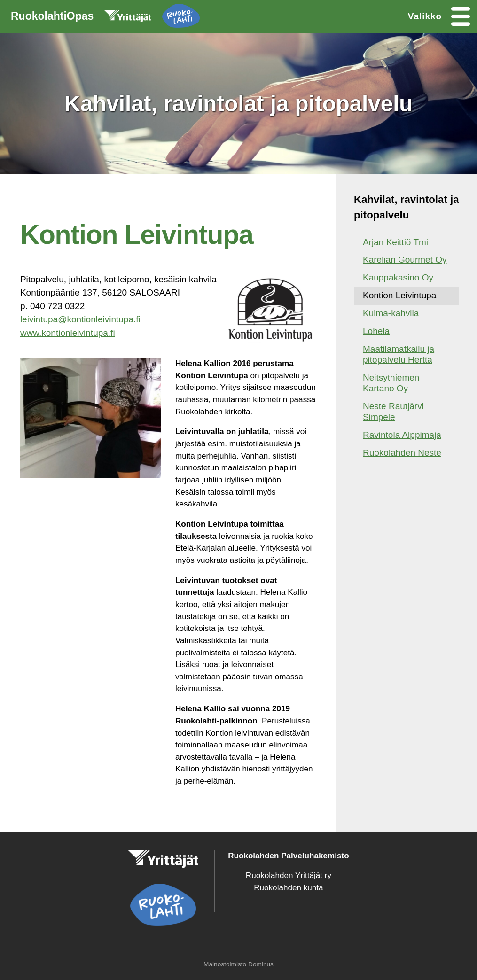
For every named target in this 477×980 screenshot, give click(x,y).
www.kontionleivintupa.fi (68, 333)
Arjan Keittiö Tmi (395, 242)
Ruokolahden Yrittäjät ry (289, 875)
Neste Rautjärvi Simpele (393, 412)
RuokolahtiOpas (105, 18)
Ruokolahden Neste (402, 453)
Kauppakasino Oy (398, 277)
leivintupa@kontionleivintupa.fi (80, 319)
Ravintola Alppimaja (402, 435)
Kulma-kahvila (391, 313)
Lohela (376, 331)
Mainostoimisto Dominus (238, 964)
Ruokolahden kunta (288, 888)
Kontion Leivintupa (399, 295)
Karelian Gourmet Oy (405, 260)
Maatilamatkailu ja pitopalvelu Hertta (399, 354)
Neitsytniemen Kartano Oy (391, 383)
